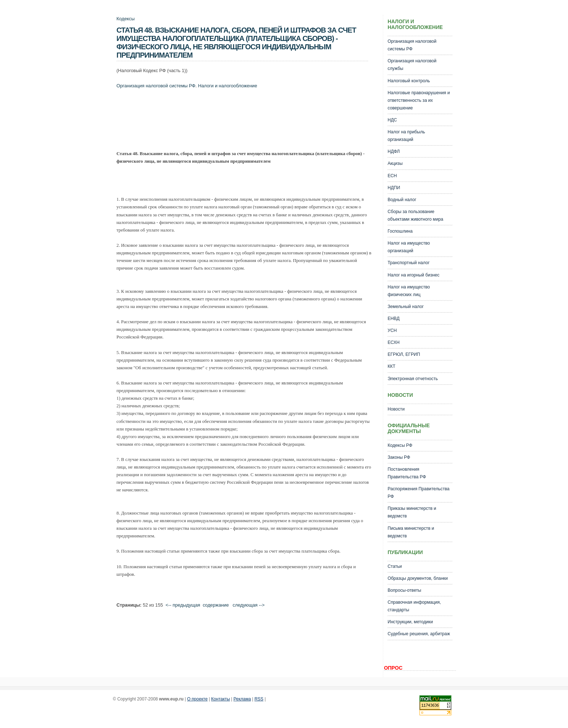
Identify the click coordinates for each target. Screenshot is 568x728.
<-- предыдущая (183, 605)
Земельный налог (406, 307)
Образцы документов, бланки (418, 578)
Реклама (242, 699)
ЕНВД (394, 319)
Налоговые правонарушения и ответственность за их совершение (419, 100)
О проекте (197, 699)
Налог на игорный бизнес (414, 275)
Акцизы (395, 163)
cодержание (216, 605)
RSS (259, 699)
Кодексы (126, 19)
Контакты (221, 699)
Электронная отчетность (413, 379)
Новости (396, 409)
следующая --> (248, 605)
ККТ (392, 366)
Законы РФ (399, 457)
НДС (392, 120)
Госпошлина (400, 231)
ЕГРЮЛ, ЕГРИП (404, 354)
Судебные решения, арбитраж (419, 634)
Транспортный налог (409, 263)
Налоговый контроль (409, 81)
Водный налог (402, 200)
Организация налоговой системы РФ (156, 86)
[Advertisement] (248, 121)
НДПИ (394, 188)
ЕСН (392, 176)
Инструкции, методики (410, 622)
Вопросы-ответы (404, 590)
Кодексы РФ (400, 445)
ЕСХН (394, 342)
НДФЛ (394, 151)
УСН (392, 330)
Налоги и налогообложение (228, 86)
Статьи (395, 566)
